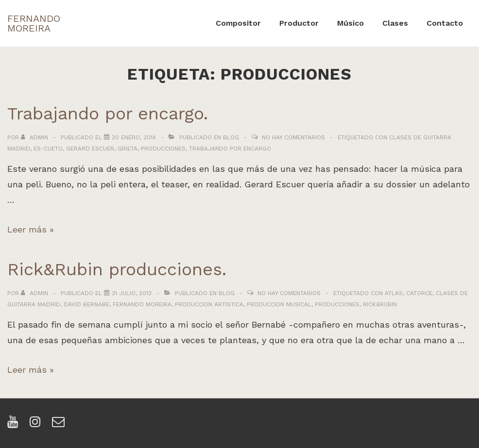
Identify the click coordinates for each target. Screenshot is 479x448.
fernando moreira (142, 304)
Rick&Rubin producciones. (117, 269)
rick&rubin (380, 304)
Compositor (238, 23)
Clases (395, 23)
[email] (60, 425)
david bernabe (86, 304)
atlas (394, 293)
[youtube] (15, 425)
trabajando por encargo (230, 149)
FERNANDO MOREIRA (34, 23)
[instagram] (37, 425)
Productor (299, 23)
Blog (231, 137)
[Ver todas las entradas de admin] (35, 137)
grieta (128, 149)
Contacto (445, 23)
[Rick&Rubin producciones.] (132, 293)
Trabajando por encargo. (108, 114)
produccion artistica (209, 304)
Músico (351, 23)
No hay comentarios (293, 137)
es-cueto (48, 149)
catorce (419, 293)
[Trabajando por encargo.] (134, 137)
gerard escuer (90, 149)
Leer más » (31, 229)
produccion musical (279, 304)
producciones (163, 149)
